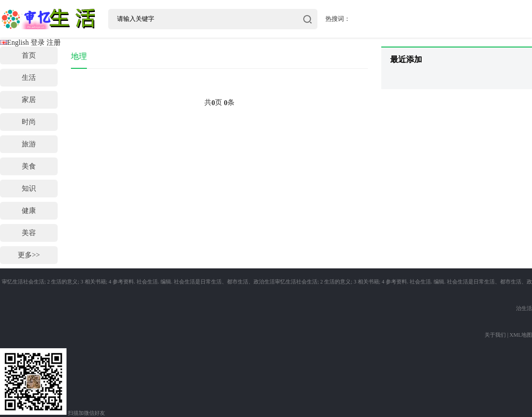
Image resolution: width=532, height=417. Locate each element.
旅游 (29, 144)
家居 (29, 100)
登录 (38, 42)
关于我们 (495, 335)
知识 (29, 188)
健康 (29, 210)
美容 (29, 233)
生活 (29, 77)
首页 (29, 55)
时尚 (29, 122)
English (14, 42)
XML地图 (521, 335)
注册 (54, 42)
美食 (29, 166)
